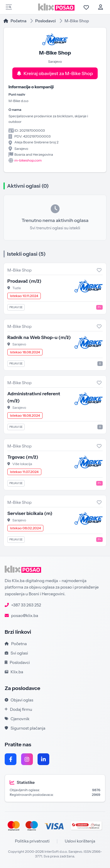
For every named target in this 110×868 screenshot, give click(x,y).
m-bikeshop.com (28, 160)
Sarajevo (19, 344)
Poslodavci (45, 21)
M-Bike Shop (20, 270)
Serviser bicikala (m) (30, 513)
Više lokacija (22, 464)
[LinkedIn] (43, 759)
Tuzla (17, 288)
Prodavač (24, 281)
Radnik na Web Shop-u (39, 337)
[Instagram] (27, 759)
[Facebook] (11, 759)
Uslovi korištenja (80, 841)
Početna (15, 21)
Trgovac (23, 457)
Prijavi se (16, 307)
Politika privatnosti (32, 841)
